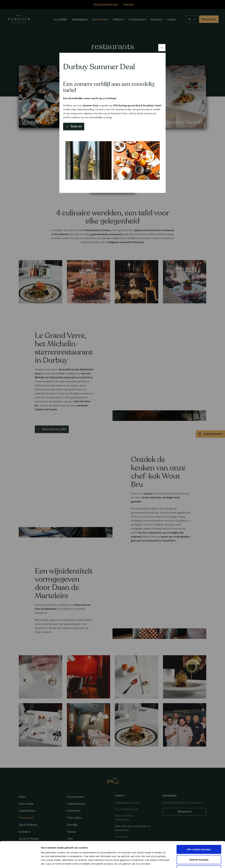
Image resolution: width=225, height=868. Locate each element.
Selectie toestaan (199, 837)
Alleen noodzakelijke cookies (199, 847)
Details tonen (169, 862)
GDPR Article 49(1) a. (140, 849)
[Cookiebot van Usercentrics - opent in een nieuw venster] (20, 862)
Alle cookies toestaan (199, 827)
